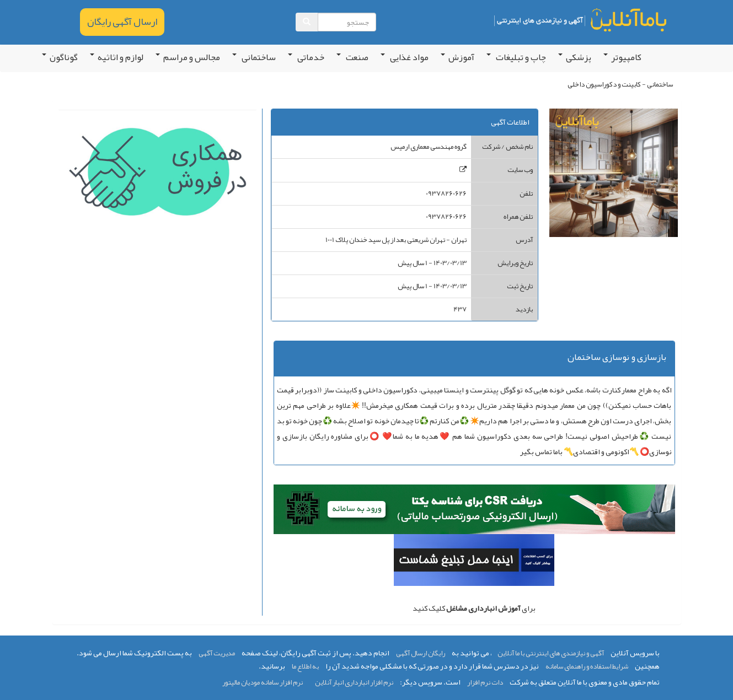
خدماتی (306, 57)
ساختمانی (254, 57)
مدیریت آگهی (217, 653)
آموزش (458, 57)
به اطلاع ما (305, 666)
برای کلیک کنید (474, 608)
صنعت (352, 57)
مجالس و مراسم (188, 57)
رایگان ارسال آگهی (421, 653)
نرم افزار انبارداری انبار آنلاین (354, 682)
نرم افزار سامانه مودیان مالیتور (263, 682)
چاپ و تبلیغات (516, 57)
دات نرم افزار (485, 682)
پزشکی (575, 57)
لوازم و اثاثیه (117, 57)
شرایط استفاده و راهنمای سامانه (587, 666)
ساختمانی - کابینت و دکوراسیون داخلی (620, 84)
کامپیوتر (622, 57)
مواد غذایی (405, 57)
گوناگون (60, 57)
